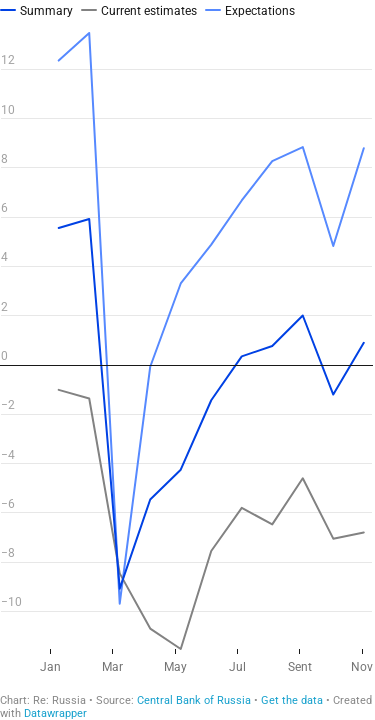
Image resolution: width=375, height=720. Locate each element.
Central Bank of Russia (194, 700)
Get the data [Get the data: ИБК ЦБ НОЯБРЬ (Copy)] (292, 700)
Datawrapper (55, 713)
